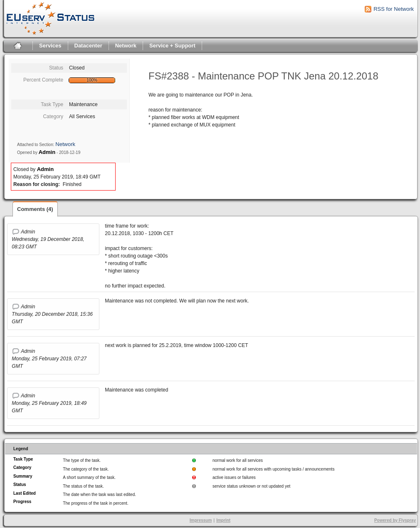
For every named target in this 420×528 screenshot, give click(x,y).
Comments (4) (35, 209)
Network (126, 46)
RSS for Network (394, 9)
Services (50, 46)
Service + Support (172, 46)
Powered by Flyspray (395, 520)
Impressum (201, 520)
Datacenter (88, 46)
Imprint (223, 520)
